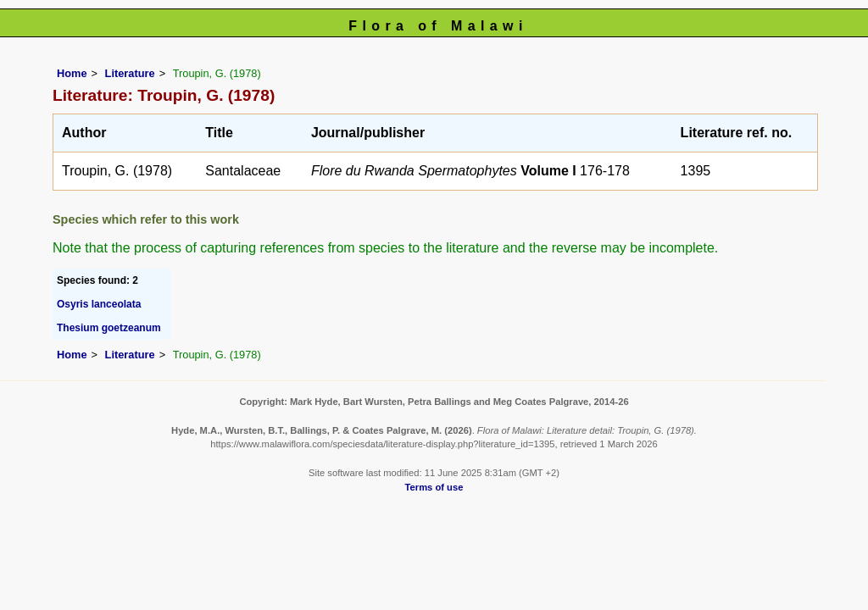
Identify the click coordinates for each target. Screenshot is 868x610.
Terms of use (434, 487)
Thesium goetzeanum (109, 328)
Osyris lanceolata (99, 304)
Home (72, 73)
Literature (130, 73)
